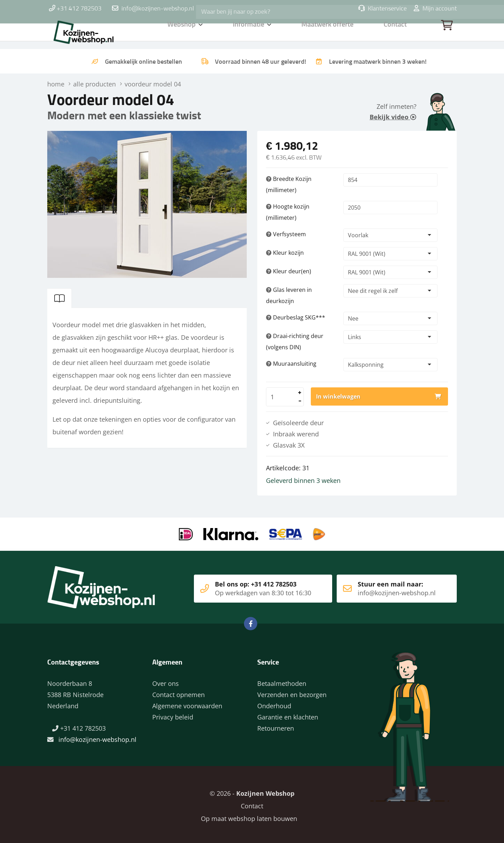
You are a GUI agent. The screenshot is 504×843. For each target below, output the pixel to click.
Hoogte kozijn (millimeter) (288, 212)
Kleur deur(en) (289, 271)
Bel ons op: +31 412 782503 (248, 586)
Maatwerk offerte (329, 33)
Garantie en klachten (288, 714)
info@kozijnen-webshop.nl (158, 9)
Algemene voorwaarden (187, 703)
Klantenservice (383, 9)
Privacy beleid (173, 714)
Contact (396, 33)
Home (93, 33)
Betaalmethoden (282, 681)
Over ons (166, 681)
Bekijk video (393, 117)
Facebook (251, 621)
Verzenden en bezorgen (292, 692)
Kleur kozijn (285, 253)
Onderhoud (274, 703)
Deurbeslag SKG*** (296, 317)
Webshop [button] (182, 33)
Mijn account (435, 9)
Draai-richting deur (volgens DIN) (295, 342)
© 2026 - (252, 791)
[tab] (59, 298)
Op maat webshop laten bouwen (245, 816)
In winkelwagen (338, 396)
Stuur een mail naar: (386, 586)
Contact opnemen (178, 692)
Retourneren (276, 725)
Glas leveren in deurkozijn (289, 295)
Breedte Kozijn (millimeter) (289, 184)
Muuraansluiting (291, 364)
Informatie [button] (250, 33)
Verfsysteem (286, 234)
